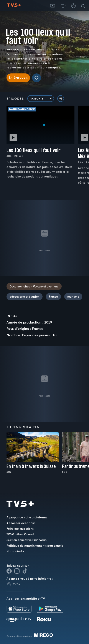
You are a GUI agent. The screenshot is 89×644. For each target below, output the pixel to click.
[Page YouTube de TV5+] (25, 571)
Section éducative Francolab (26, 540)
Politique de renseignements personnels (35, 546)
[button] (63, 6)
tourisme (73, 297)
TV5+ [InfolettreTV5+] (17, 584)
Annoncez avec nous (21, 523)
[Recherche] (84, 6)
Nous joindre (16, 551)
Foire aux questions (20, 529)
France (53, 297)
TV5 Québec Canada (21, 534)
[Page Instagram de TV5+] (17, 571)
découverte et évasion (25, 297)
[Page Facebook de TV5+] (9, 571)
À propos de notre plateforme (27, 517)
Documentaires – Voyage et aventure (34, 286)
